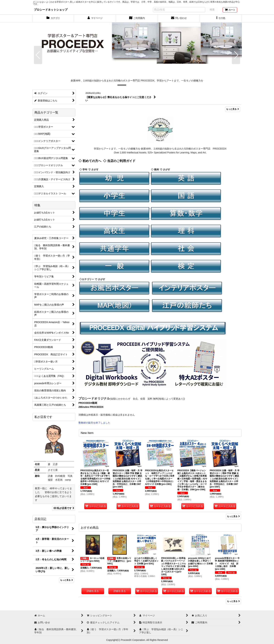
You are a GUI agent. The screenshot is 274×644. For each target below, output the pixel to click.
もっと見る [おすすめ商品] (233, 601)
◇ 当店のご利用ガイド (119, 161)
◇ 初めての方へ (90, 161)
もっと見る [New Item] (233, 516)
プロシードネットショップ (51, 10)
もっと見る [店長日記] (67, 580)
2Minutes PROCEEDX (91, 407)
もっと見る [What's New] (233, 109)
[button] (221, 18)
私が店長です (64, 508)
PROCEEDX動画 (88, 403)
